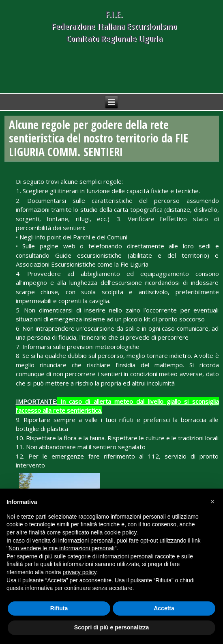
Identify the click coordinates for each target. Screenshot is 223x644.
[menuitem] (114, 378)
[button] (212, 502)
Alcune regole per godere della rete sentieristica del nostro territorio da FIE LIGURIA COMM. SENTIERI (99, 138)
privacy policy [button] (80, 572)
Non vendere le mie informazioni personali (61, 548)
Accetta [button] (164, 608)
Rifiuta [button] (59, 608)
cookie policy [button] (120, 532)
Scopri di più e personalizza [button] (111, 627)
